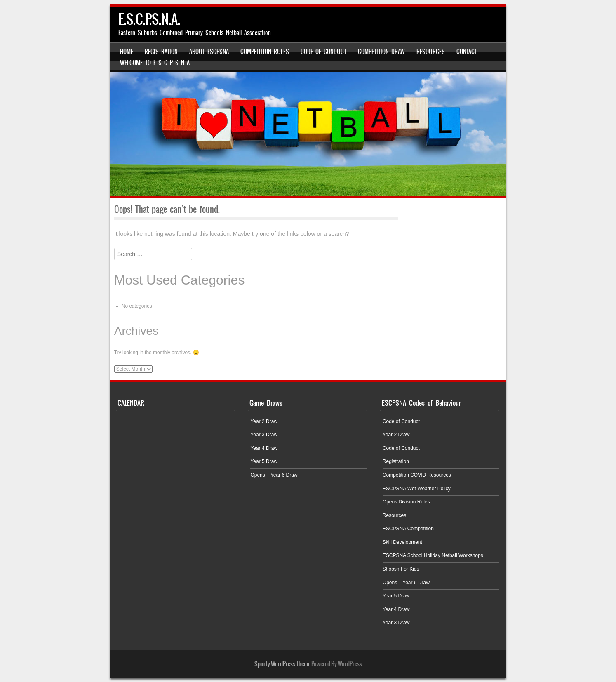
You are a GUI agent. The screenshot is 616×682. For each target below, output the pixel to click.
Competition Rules (265, 52)
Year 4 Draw (264, 448)
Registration (161, 52)
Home (127, 52)
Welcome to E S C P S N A (155, 63)
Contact (467, 52)
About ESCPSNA (209, 52)
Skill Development (402, 542)
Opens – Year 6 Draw (274, 475)
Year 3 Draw (264, 435)
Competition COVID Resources (417, 475)
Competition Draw (381, 52)
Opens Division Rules (406, 502)
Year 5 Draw (264, 461)
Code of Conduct (323, 52)
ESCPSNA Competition (408, 529)
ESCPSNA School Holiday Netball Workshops (433, 555)
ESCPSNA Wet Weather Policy (417, 489)
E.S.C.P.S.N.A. (149, 19)
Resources (431, 52)
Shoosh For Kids (401, 569)
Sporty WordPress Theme (282, 664)
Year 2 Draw (264, 421)
